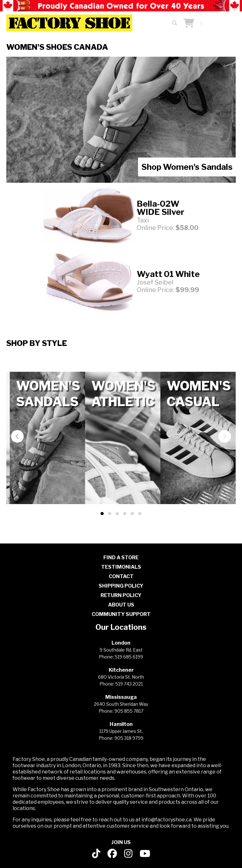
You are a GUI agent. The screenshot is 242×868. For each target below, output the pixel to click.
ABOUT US (121, 605)
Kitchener (121, 670)
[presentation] (17, 436)
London (121, 643)
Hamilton (121, 724)
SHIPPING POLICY (121, 586)
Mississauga (121, 697)
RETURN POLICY (121, 595)
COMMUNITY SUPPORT (121, 614)
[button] (102, 514)
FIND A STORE (121, 558)
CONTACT (121, 576)
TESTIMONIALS (121, 567)
